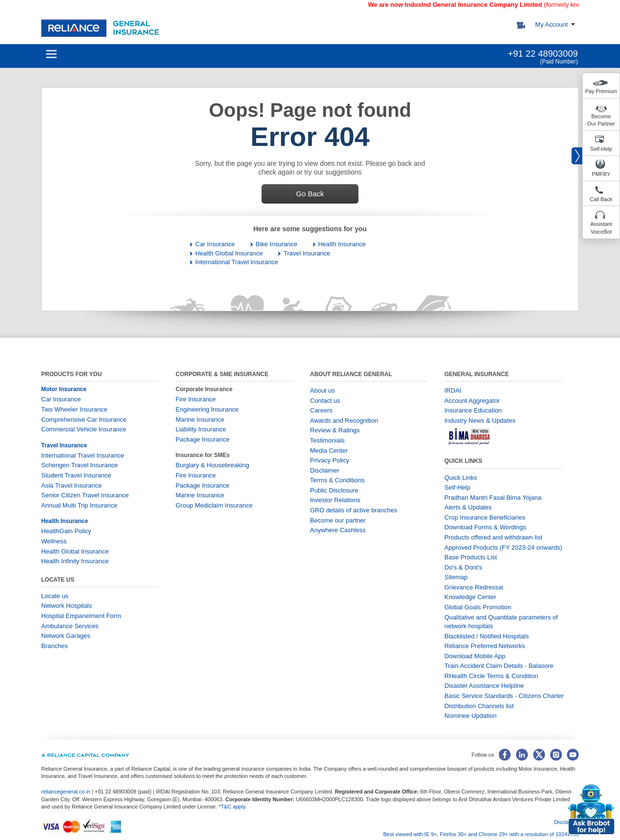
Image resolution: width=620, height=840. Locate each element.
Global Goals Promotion (478, 607)
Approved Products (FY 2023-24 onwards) (504, 547)
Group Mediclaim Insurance (214, 505)
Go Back (310, 194)
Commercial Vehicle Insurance (84, 429)
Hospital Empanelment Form (81, 616)
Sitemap (456, 577)
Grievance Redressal (474, 587)
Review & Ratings (335, 430)
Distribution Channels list (479, 706)
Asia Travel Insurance (71, 485)
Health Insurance (342, 244)
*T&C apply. (232, 807)
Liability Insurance (201, 429)
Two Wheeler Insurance (74, 409)
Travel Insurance (307, 253)
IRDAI (453, 390)
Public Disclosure (334, 490)
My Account (551, 24)
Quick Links (461, 478)
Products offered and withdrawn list (494, 537)
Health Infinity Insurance (76, 561)
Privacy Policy (330, 460)
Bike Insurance (277, 244)
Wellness (54, 541)
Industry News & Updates (480, 420)
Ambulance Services (70, 626)
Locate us (55, 596)
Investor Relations (335, 500)
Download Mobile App (475, 656)
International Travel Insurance (237, 262)
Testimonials (327, 440)
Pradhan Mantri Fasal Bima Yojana (493, 498)
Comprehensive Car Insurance (84, 420)
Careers (321, 410)
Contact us (325, 401)
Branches (54, 646)
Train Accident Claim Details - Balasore (499, 666)
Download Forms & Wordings (486, 527)
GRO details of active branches (354, 510)
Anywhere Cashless (338, 530)
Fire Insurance (196, 399)
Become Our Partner (601, 120)
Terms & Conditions (337, 480)
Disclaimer (325, 470)
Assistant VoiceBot (601, 228)
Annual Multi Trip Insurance (79, 505)
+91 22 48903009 (543, 54)
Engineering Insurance (207, 409)
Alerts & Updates (468, 507)
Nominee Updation (471, 716)
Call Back (601, 199)
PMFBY (601, 174)
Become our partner (338, 520)
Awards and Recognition (344, 420)
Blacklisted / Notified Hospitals (487, 636)
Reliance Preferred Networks (485, 646)
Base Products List (471, 557)
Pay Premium (601, 91)
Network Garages (66, 636)
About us (322, 390)
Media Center (329, 451)
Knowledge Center (471, 597)
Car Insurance (215, 244)
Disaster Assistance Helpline (484, 686)
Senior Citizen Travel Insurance (85, 495)
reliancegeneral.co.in (67, 792)
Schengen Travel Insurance (79, 465)
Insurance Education (473, 410)
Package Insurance (203, 439)
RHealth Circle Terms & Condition (491, 676)
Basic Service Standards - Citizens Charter (504, 696)
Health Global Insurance (229, 253)
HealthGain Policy (66, 531)
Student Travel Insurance (76, 475)
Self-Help (601, 149)
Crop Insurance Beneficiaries (485, 517)
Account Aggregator (472, 401)
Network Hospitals (67, 606)
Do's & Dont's (464, 567)
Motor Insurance (64, 389)
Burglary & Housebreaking (213, 465)
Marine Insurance (200, 420)
